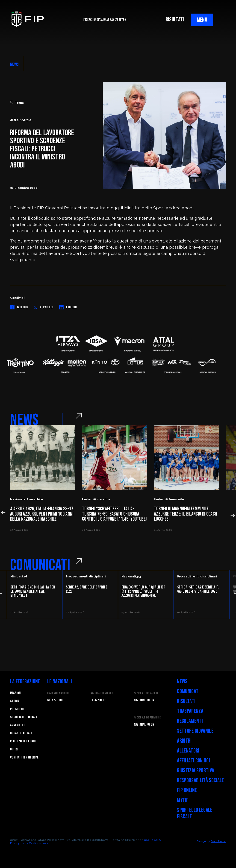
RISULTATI (175, 20)
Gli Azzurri (55, 700)
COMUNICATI (40, 565)
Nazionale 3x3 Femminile (147, 718)
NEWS (14, 64)
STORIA (15, 701)
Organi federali (21, 733)
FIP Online (187, 790)
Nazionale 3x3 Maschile (147, 693)
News (182, 682)
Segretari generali (24, 717)
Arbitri (184, 741)
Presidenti (18, 709)
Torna (17, 103)
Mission (15, 693)
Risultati (186, 701)
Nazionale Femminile (102, 693)
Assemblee (18, 725)
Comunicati (188, 691)
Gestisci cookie (39, 843)
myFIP (183, 800)
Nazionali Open (144, 700)
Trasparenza (190, 711)
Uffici (14, 749)
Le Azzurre (98, 700)
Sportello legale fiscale (195, 813)
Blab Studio (218, 841)
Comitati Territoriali (25, 757)
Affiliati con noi (193, 761)
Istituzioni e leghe (23, 741)
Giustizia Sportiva (196, 771)
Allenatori (188, 751)
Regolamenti (190, 721)
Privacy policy (19, 843)
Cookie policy (153, 840)
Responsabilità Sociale (200, 780)
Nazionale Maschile (58, 693)
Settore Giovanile (195, 731)
